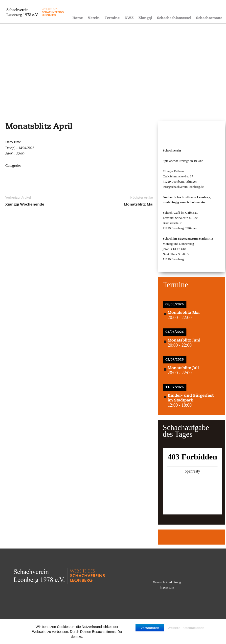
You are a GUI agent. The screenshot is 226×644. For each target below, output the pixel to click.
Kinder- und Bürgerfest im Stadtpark (191, 398)
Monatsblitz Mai (138, 204)
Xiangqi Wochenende (25, 204)
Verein (94, 18)
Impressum (167, 587)
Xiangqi (145, 18)
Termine (112, 18)
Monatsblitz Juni (184, 341)
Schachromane (209, 18)
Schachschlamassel (174, 18)
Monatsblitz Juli (183, 368)
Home (78, 18)
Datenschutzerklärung (167, 582)
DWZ (129, 18)
